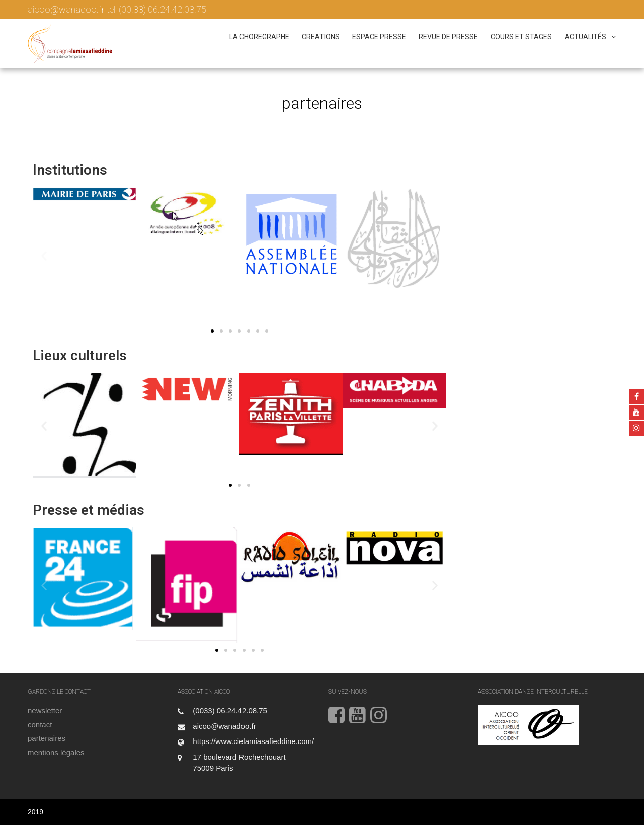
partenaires (47, 738)
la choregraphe (259, 37)
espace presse (379, 37)
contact (40, 725)
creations (321, 37)
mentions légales (56, 752)
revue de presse (448, 37)
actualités (585, 37)
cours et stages (521, 37)
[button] (44, 255)
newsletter (45, 711)
